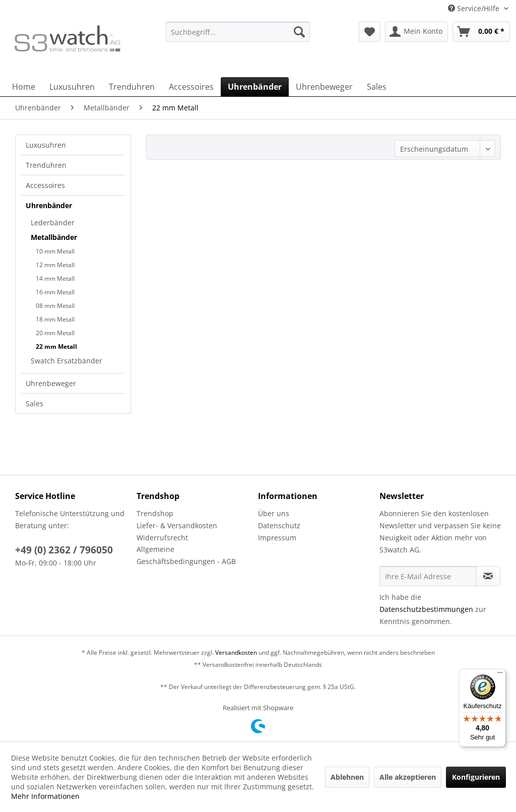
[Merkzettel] (370, 32)
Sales (35, 403)
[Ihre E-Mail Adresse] (428, 576)
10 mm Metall (55, 251)
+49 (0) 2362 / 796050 (64, 550)
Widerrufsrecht (162, 538)
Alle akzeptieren (408, 777)
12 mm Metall (55, 265)
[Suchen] (299, 32)
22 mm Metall (56, 347)
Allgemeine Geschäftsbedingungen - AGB (186, 555)
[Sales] (377, 87)
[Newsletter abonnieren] (488, 576)
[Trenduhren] (132, 87)
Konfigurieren (476, 777)
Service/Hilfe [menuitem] (475, 8)
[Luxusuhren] (72, 87)
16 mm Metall (55, 292)
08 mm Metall (55, 306)
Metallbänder (54, 237)
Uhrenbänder (49, 205)
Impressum (277, 538)
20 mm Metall (55, 333)
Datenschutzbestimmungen (426, 609)
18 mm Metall (55, 319)
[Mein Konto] (416, 32)
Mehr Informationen (45, 796)
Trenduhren (46, 165)
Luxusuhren (46, 145)
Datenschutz (279, 525)
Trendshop (155, 513)
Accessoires (45, 185)
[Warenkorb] (481, 32)
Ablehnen (347, 777)
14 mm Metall (55, 278)
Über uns (274, 513)
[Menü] (500, 675)
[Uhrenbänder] (255, 87)
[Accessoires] (191, 87)
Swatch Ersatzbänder (67, 361)
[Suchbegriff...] (238, 32)
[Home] (24, 87)
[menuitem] (238, 37)
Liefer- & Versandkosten (177, 525)
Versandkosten (236, 652)
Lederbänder (53, 223)
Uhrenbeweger (51, 383)
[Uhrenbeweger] (324, 87)
